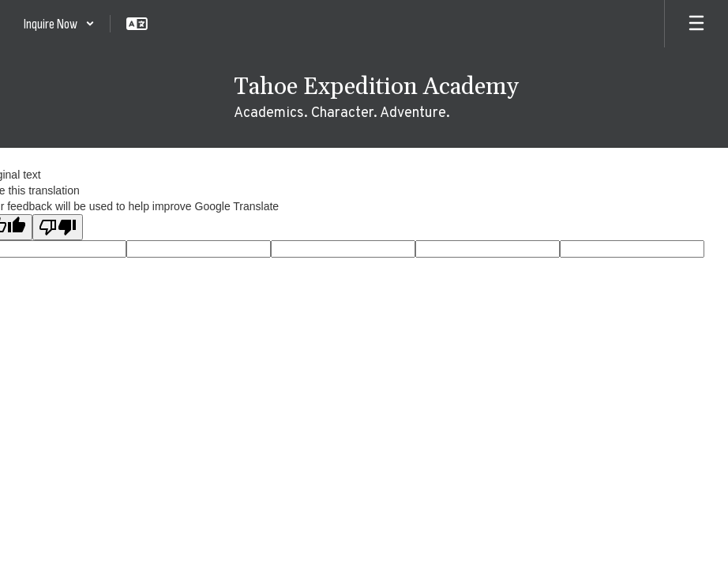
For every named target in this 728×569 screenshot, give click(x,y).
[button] (59, 24)
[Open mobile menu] (696, 24)
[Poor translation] (58, 227)
